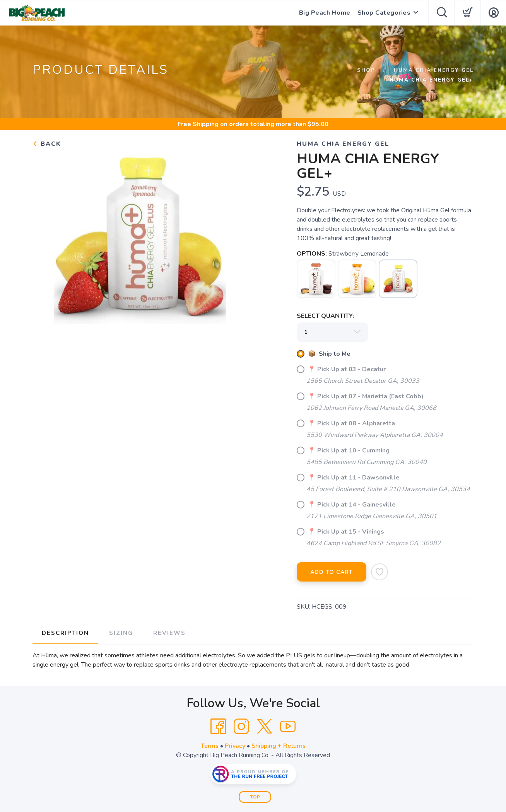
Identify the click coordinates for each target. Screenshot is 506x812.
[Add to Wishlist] (379, 572)
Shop (366, 70)
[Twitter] (265, 727)
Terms (210, 746)
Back (47, 144)
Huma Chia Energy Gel (434, 70)
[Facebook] (218, 727)
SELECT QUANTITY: (325, 316)
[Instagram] (241, 727)
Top (255, 797)
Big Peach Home (325, 13)
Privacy (235, 746)
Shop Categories (384, 13)
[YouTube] (288, 727)
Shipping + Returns (279, 746)
